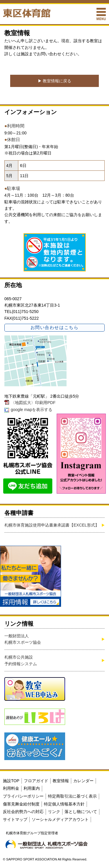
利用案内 (32, 788)
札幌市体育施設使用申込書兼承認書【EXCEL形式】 (52, 525)
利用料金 (11, 788)
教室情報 (61, 781)
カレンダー (83, 781)
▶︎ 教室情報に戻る (55, 81)
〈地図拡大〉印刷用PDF (33, 403)
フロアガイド (36, 781)
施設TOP (11, 781)
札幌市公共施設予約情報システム (21, 660)
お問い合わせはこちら (54, 327)
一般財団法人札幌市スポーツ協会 (23, 639)
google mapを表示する (32, 410)
